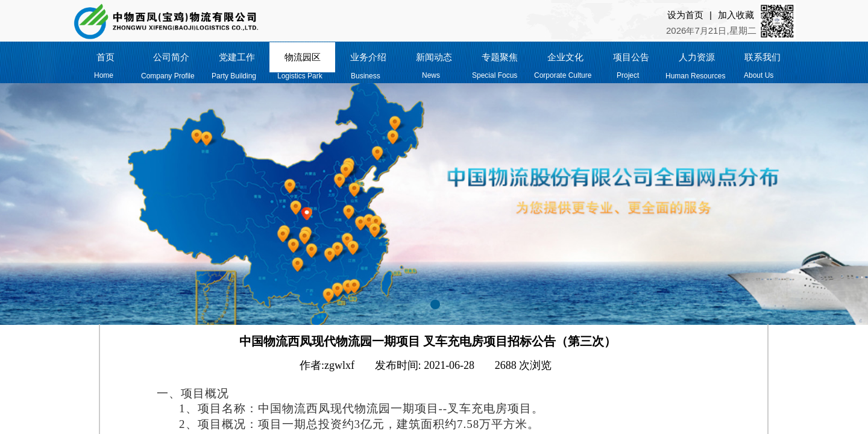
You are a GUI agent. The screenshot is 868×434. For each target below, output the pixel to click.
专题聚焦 (500, 57)
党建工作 (237, 57)
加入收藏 (736, 15)
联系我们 (763, 57)
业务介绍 (368, 57)
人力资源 (697, 57)
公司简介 (171, 57)
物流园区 (303, 57)
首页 (105, 57)
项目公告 (631, 57)
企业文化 (565, 57)
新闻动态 (434, 57)
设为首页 (685, 15)
